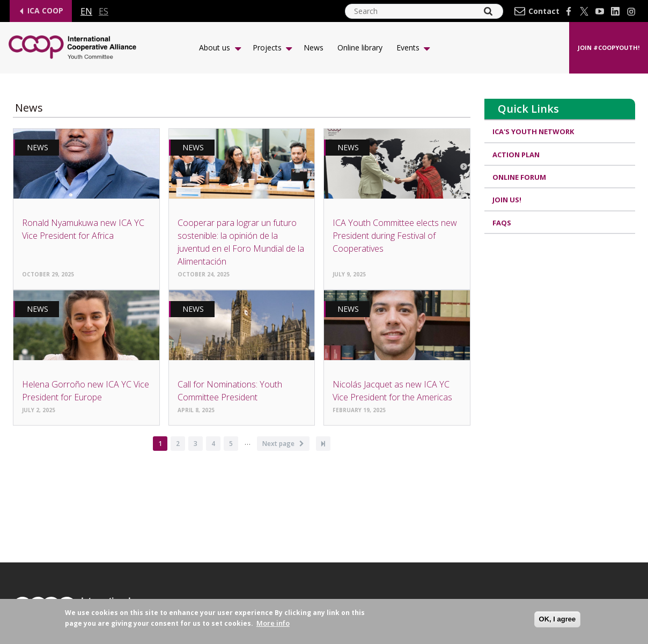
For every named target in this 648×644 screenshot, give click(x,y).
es (104, 11)
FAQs (502, 223)
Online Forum (520, 177)
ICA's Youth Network (534, 131)
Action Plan (517, 155)
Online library (360, 47)
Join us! (507, 200)
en (86, 11)
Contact (544, 11)
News (314, 47)
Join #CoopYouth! (609, 47)
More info (273, 624)
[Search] (488, 11)
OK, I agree (558, 619)
